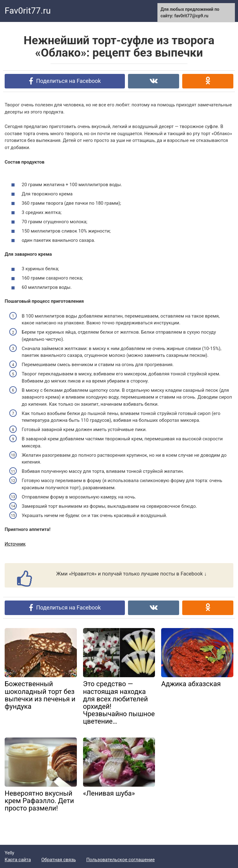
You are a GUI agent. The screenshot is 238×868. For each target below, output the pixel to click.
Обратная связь (58, 860)
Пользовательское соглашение (120, 860)
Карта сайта (18, 860)
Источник (15, 544)
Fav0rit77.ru (28, 11)
